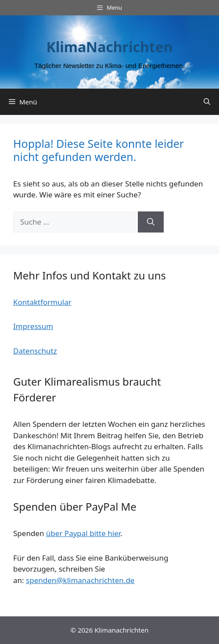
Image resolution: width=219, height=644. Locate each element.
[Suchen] (151, 222)
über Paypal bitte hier (83, 533)
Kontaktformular (42, 302)
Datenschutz (35, 351)
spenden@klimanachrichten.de (80, 580)
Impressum (33, 326)
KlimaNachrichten (109, 47)
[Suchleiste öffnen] (207, 102)
